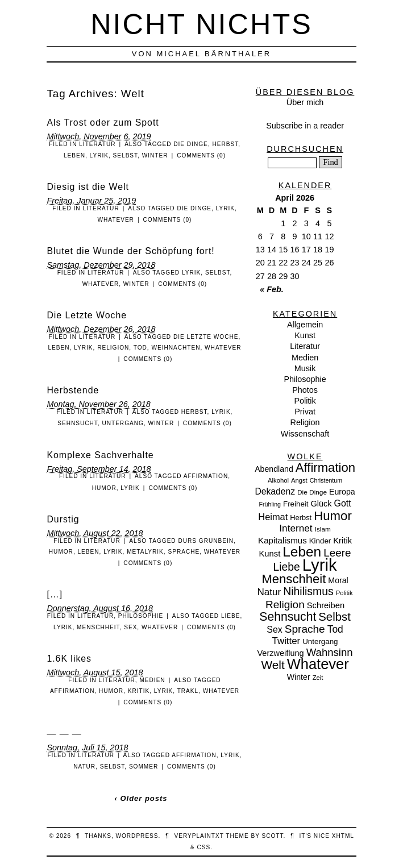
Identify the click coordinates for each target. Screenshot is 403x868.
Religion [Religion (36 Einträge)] (285, 605)
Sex (130, 627)
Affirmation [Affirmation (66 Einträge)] (325, 468)
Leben (74, 155)
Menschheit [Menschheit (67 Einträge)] (294, 579)
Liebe (231, 616)
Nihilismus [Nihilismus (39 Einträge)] (308, 591)
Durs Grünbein (206, 541)
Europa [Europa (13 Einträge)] (342, 492)
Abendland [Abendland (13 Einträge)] (274, 469)
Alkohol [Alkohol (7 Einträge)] (278, 480)
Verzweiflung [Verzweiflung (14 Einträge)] (280, 653)
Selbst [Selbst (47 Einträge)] (335, 617)
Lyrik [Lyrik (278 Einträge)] (320, 565)
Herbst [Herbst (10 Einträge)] (301, 518)
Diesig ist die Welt (88, 187)
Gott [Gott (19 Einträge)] (343, 503)
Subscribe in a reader (305, 126)
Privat (305, 412)
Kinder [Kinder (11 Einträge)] (320, 541)
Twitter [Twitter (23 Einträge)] (286, 641)
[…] (55, 594)
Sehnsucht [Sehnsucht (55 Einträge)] (288, 616)
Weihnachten (176, 348)
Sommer (144, 767)
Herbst (225, 144)
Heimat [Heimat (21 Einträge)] (273, 517)
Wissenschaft (305, 434)
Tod (140, 348)
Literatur (97, 144)
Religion (113, 348)
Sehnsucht (78, 423)
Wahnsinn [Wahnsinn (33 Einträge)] (330, 652)
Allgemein (305, 325)
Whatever (116, 220)
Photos (305, 390)
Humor (104, 488)
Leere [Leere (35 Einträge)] (337, 553)
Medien (152, 680)
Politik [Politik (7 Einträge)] (344, 593)
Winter (155, 155)
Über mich (305, 102)
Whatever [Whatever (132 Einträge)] (318, 664)
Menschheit (98, 627)
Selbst (126, 155)
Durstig (63, 519)
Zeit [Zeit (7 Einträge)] (318, 678)
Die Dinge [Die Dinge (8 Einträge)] (312, 492)
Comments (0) (201, 155)
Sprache (184, 552)
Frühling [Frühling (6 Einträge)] (270, 504)
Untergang (122, 423)
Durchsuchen (305, 149)
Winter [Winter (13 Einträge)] (299, 677)
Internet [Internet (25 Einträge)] (296, 528)
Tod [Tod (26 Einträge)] (335, 629)
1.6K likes (69, 659)
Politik (305, 401)
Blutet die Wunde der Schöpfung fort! (130, 251)
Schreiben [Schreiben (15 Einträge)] (326, 605)
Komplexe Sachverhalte (100, 455)
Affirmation (206, 476)
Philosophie (141, 616)
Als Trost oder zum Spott (103, 122)
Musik (305, 368)
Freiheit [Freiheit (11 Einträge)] (296, 504)
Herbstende (73, 390)
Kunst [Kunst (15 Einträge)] (270, 554)
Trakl (188, 691)
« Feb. (272, 289)
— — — (64, 734)
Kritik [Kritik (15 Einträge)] (342, 541)
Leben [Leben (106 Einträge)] (302, 552)
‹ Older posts (141, 798)
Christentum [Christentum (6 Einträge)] (326, 480)
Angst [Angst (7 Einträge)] (299, 480)
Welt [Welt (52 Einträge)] (273, 665)
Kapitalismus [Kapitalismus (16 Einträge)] (282, 540)
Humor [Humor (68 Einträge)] (333, 516)
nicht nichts (201, 24)
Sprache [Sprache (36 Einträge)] (305, 629)
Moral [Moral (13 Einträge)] (338, 580)
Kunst (305, 335)
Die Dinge (191, 144)
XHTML (343, 836)
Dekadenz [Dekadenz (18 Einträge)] (275, 491)
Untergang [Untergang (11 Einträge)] (320, 641)
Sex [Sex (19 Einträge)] (274, 630)
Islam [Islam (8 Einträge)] (323, 529)
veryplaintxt (199, 836)
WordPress (137, 836)
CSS (203, 847)
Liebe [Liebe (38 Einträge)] (287, 567)
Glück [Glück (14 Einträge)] (321, 504)
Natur (84, 767)
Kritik (139, 691)
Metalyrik (145, 552)
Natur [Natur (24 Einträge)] (269, 592)
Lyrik (99, 155)
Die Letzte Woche (87, 315)
